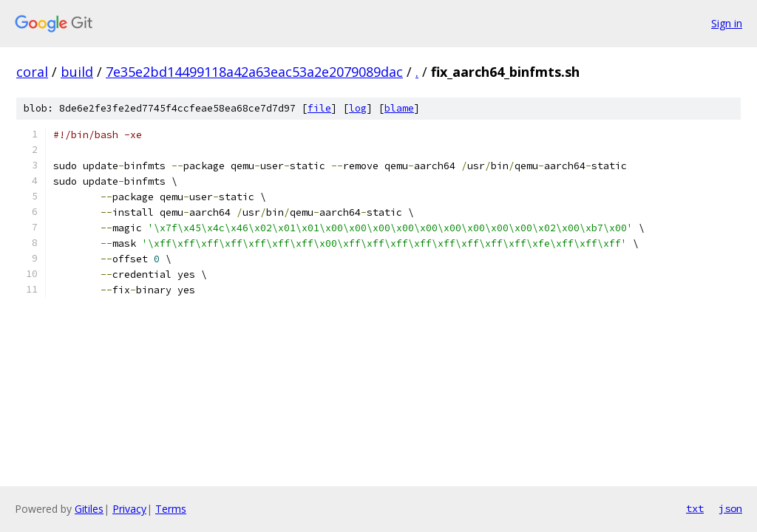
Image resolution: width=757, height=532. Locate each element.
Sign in (727, 23)
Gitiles (89, 509)
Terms (171, 509)
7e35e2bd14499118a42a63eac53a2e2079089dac (254, 72)
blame (399, 108)
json (730, 508)
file (319, 108)
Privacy (129, 509)
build (77, 72)
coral (32, 72)
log (358, 108)
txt (695, 508)
